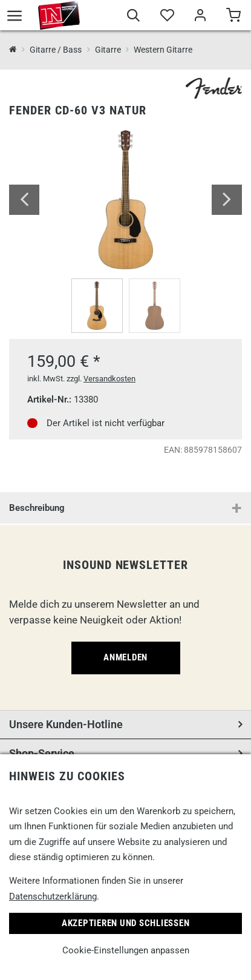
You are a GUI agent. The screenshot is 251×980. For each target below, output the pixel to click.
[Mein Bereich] (200, 17)
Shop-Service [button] (42, 753)
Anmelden (125, 657)
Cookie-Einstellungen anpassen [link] (126, 950)
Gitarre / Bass (56, 50)
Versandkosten (109, 379)
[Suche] (133, 17)
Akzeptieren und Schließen (126, 923)
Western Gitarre (163, 50)
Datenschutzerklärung (53, 896)
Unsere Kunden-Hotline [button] (66, 724)
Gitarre (108, 50)
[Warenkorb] (233, 17)
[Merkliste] (167, 17)
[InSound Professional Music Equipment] (13, 50)
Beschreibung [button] (37, 508)
